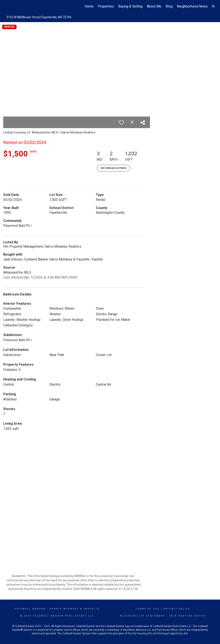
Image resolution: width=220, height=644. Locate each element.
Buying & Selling (130, 6)
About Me (154, 6)
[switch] (121, 123)
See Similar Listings (114, 168)
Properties (106, 6)
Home (89, 6)
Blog (169, 6)
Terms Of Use (147, 609)
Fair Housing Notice (188, 616)
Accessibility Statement (143, 616)
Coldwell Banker (30, 609)
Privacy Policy (177, 609)
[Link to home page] (8, 6)
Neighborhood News (192, 6)
